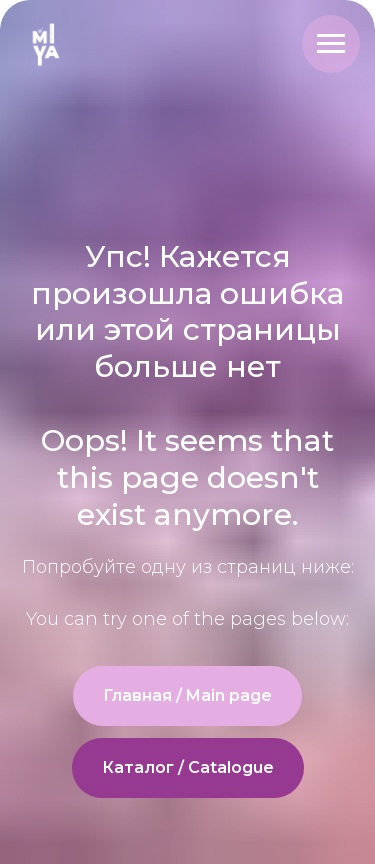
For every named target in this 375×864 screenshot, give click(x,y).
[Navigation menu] (331, 44)
